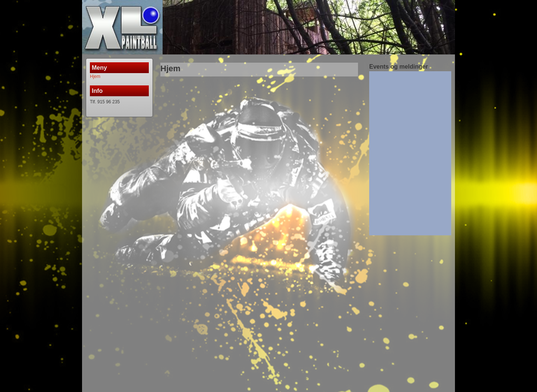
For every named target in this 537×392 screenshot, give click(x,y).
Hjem (95, 76)
